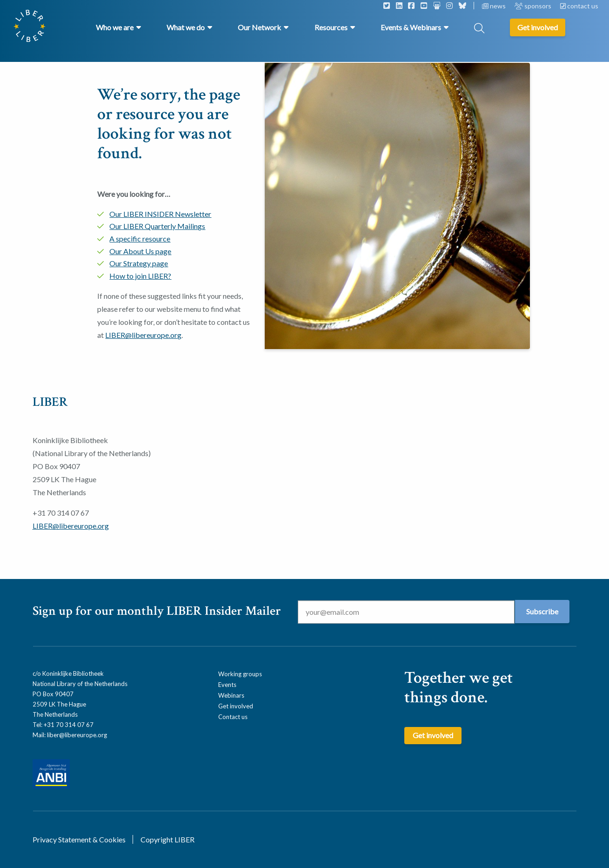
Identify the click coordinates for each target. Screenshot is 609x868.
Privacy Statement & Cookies (79, 839)
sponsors (534, 6)
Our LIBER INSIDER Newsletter (160, 214)
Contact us (233, 717)
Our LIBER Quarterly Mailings (157, 226)
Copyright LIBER (167, 839)
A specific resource (140, 239)
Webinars (231, 695)
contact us (579, 6)
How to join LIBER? (140, 276)
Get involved (236, 706)
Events (227, 685)
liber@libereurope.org (77, 735)
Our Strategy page (139, 263)
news (495, 6)
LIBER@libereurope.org (143, 335)
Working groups (240, 674)
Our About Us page (140, 251)
